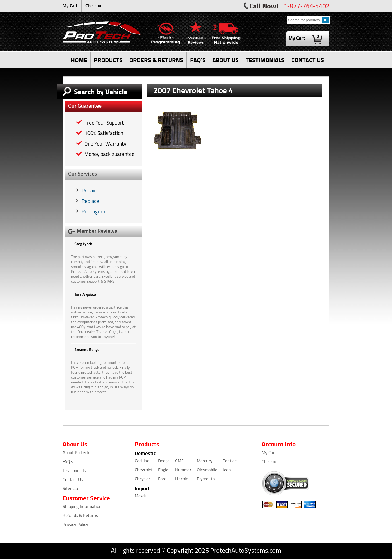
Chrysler (143, 479)
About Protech (76, 453)
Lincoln (182, 479)
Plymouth (206, 479)
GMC (179, 461)
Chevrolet (144, 470)
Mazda (141, 496)
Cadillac (142, 461)
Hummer (183, 470)
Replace (90, 202)
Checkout (94, 6)
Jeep (227, 470)
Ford (162, 479)
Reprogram (94, 212)
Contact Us (73, 480)
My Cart (70, 6)
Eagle (163, 470)
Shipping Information (82, 507)
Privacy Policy (75, 525)
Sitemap (70, 489)
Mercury (205, 461)
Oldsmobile (207, 470)
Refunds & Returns (80, 516)
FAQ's (68, 462)
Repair (89, 191)
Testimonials (74, 471)
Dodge (164, 461)
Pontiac (230, 461)
